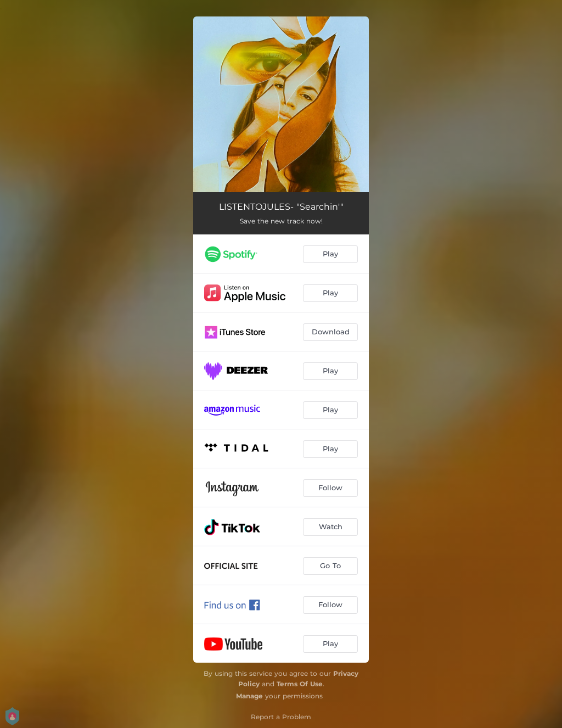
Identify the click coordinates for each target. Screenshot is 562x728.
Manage (249, 696)
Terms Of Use (300, 684)
